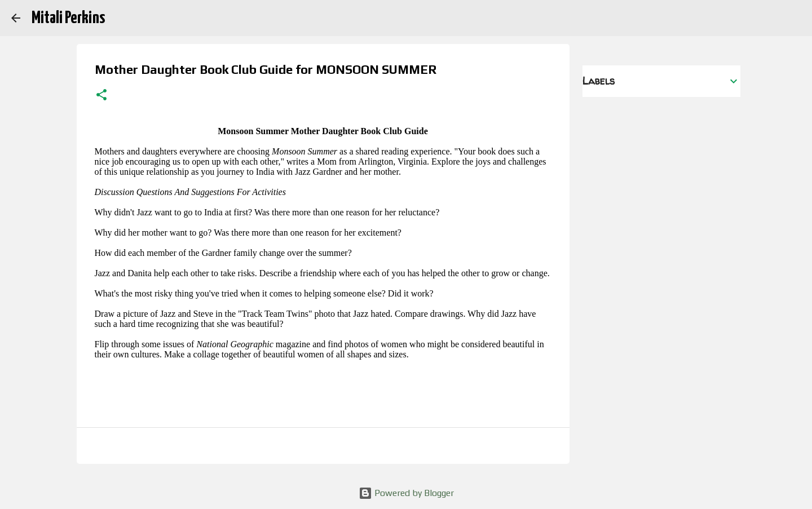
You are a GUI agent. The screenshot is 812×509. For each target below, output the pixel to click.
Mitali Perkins (68, 18)
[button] (101, 96)
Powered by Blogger (406, 493)
